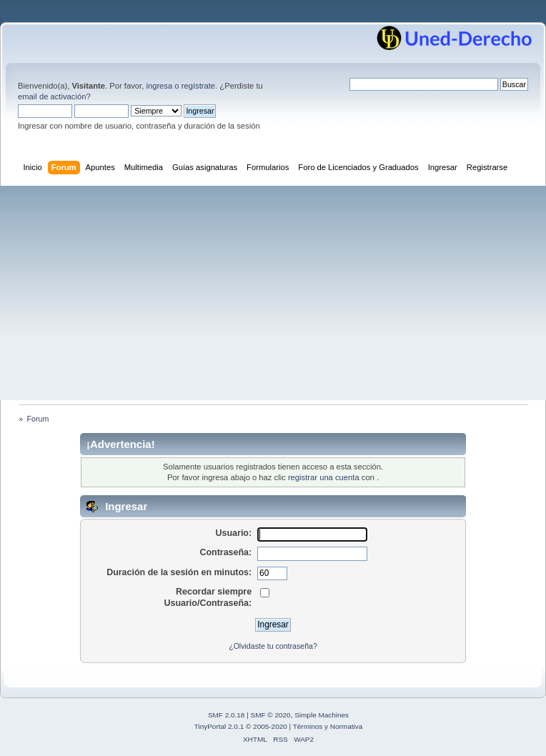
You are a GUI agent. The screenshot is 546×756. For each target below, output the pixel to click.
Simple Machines (322, 715)
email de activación (52, 96)
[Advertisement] (273, 293)
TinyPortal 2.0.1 (219, 726)
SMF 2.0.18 (227, 715)
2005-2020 (270, 726)
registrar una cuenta (324, 477)
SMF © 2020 (271, 715)
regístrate (198, 86)
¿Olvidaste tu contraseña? (273, 646)
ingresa (159, 86)
